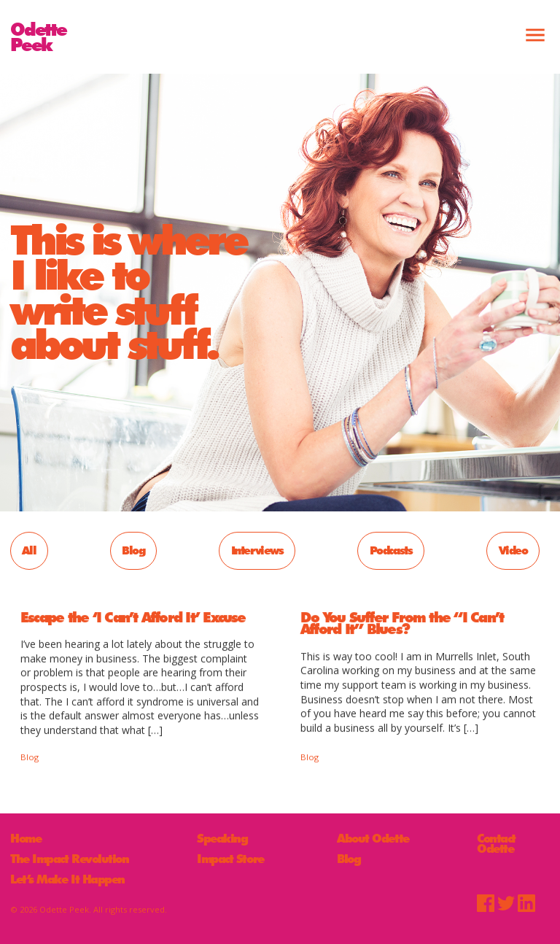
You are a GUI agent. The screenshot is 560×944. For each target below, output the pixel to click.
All (29, 550)
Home (26, 839)
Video (513, 550)
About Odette (373, 839)
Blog (133, 550)
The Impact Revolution (70, 859)
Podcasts (391, 550)
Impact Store (230, 859)
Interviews (257, 550)
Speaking (222, 839)
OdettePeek (38, 36)
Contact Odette (496, 844)
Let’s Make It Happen (67, 880)
